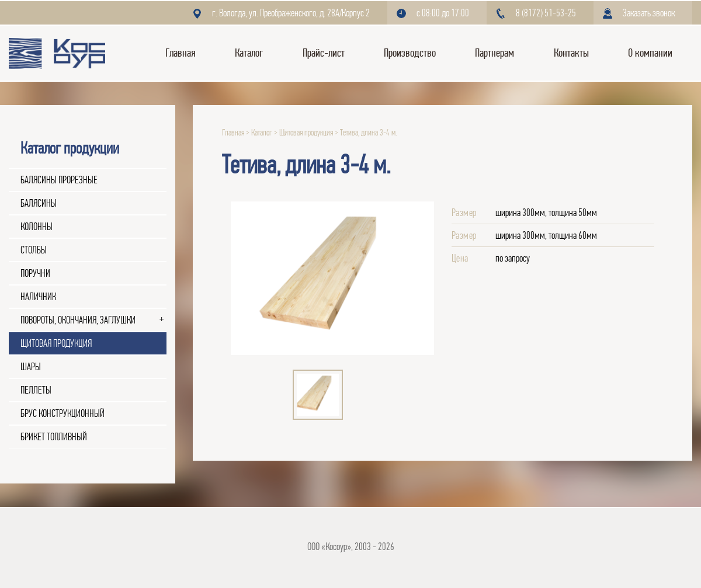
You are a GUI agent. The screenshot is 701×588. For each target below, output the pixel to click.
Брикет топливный (54, 437)
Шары (31, 367)
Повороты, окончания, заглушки (78, 320)
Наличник (38, 297)
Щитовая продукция (56, 343)
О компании (650, 53)
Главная (181, 53)
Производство (410, 53)
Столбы (34, 250)
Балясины (39, 203)
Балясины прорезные (59, 180)
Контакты (571, 53)
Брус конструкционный (63, 413)
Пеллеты (36, 390)
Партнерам (494, 53)
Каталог (249, 53)
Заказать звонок (649, 13)
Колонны (37, 227)
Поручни (35, 273)
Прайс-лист (324, 53)
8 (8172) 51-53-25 (546, 13)
